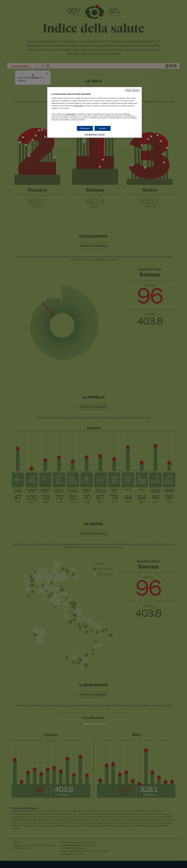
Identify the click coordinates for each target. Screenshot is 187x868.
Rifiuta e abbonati (132, 90)
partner (126, 114)
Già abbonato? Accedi (95, 134)
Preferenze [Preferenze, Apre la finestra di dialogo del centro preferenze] (85, 128)
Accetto (103, 128)
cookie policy (79, 106)
